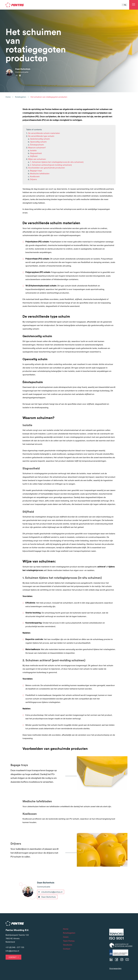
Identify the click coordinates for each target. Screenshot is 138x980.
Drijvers (33, 179)
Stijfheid (34, 156)
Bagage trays (36, 171)
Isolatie (33, 151)
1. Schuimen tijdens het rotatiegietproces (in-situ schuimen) (57, 162)
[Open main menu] (134, 5)
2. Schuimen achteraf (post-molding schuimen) (51, 165)
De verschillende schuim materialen (44, 133)
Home (8, 97)
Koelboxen (35, 176)
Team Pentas (69, 941)
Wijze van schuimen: (37, 159)
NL (124, 5)
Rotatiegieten (21, 97)
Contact (13, 957)
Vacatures (68, 945)
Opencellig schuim (38, 142)
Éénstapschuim (37, 145)
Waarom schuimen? (37, 148)
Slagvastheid (36, 153)
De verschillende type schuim (41, 136)
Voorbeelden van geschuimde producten (46, 168)
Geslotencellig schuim (40, 139)
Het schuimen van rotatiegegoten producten (49, 97)
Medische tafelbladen (40, 174)
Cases (66, 937)
